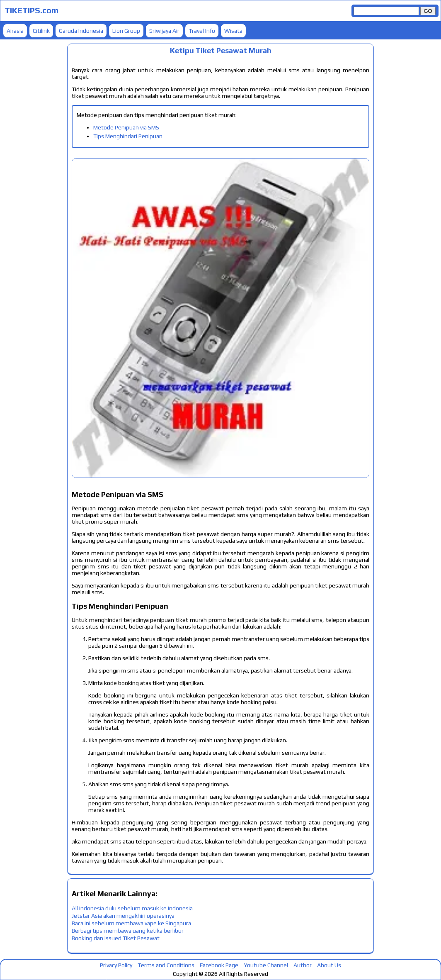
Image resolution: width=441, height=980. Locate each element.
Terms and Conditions (166, 965)
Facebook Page (219, 965)
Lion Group (126, 31)
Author (303, 965)
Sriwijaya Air (164, 31)
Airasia (15, 31)
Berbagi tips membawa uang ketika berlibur (128, 931)
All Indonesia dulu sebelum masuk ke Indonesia (132, 908)
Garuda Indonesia (81, 31)
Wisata (233, 31)
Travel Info (202, 31)
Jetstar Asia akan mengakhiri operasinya (123, 916)
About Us (329, 965)
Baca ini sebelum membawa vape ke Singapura (131, 923)
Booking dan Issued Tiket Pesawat (116, 938)
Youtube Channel (266, 965)
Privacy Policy (116, 965)
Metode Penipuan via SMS (126, 127)
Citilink (41, 31)
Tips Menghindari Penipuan (128, 136)
